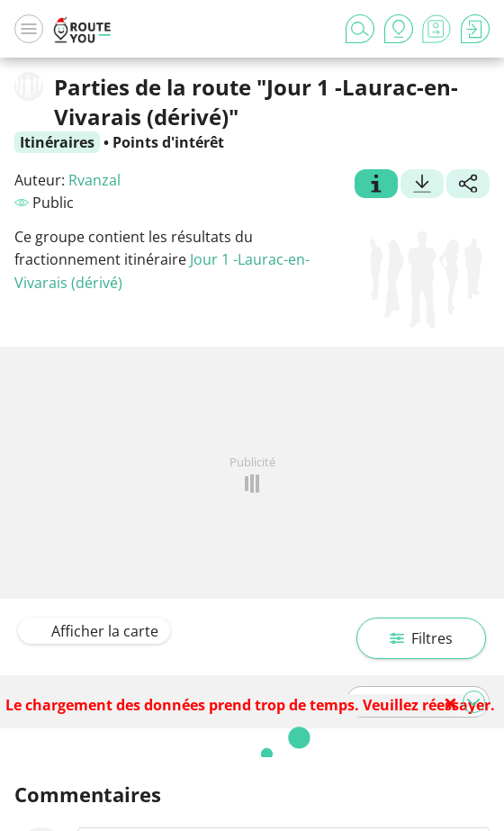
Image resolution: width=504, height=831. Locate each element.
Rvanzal (94, 180)
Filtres (421, 638)
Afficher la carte (94, 631)
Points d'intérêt (168, 142)
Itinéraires (57, 142)
